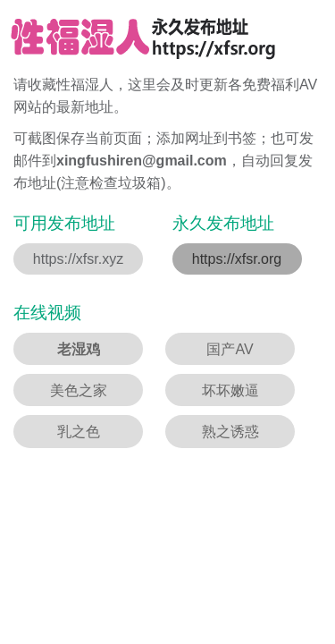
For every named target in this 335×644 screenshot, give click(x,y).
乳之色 (79, 432)
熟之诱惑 (230, 432)
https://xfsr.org (237, 259)
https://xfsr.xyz (78, 259)
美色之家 (79, 390)
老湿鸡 (79, 349)
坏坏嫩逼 (230, 390)
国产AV (230, 349)
